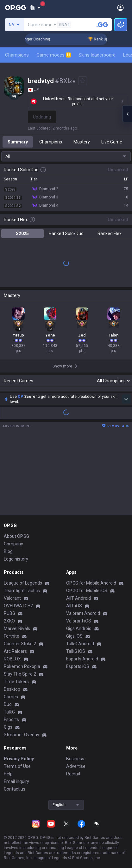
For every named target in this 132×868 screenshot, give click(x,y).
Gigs (8, 727)
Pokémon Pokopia (22, 666)
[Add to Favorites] (83, 81)
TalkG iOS (76, 651)
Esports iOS (78, 666)
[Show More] (35, 8)
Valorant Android (83, 613)
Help (8, 774)
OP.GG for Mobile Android (91, 583)
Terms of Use (17, 766)
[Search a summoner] (102, 25)
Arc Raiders (15, 651)
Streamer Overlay (22, 735)
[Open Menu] (120, 8)
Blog (8, 551)
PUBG (9, 613)
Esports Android (82, 659)
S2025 (22, 234)
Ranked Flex (110, 234)
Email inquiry (16, 781)
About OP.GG (16, 536)
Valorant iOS (79, 621)
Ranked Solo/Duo (66, 234)
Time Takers (16, 682)
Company (13, 544)
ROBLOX (12, 659)
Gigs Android (79, 628)
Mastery (82, 142)
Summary (18, 142)
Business (75, 759)
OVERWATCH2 (18, 606)
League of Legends (23, 583)
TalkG (9, 712)
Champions (17, 55)
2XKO (9, 621)
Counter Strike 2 (20, 644)
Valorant (12, 598)
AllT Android (79, 598)
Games (11, 697)
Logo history (16, 559)
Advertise (76, 766)
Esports (11, 719)
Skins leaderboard (97, 55)
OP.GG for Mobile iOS (87, 591)
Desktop (12, 689)
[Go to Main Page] (16, 8)
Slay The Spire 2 (20, 674)
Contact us (15, 789)
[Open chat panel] (127, 114)
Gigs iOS (74, 636)
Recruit (73, 774)
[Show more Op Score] (126, 399)
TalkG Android (80, 644)
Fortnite (12, 636)
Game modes (54, 55)
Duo (8, 704)
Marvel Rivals (17, 628)
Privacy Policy (19, 759)
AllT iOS (74, 606)
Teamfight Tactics (22, 591)
